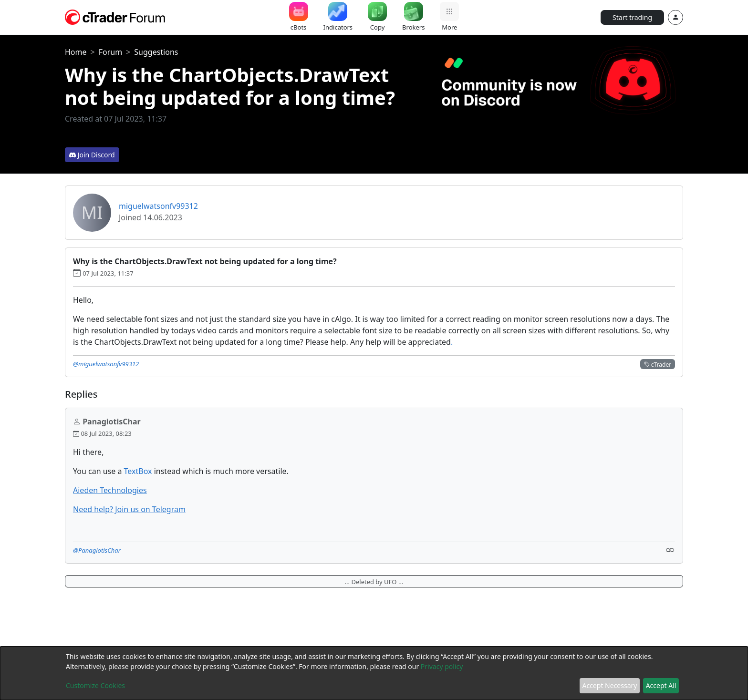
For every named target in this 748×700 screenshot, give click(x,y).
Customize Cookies (95, 685)
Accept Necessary (610, 685)
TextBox (138, 471)
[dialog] (374, 673)
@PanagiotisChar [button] (97, 550)
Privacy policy (442, 666)
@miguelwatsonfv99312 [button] (106, 364)
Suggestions (156, 52)
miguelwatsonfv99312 (158, 206)
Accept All (661, 685)
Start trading (632, 17)
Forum (110, 52)
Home (76, 52)
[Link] (670, 550)
